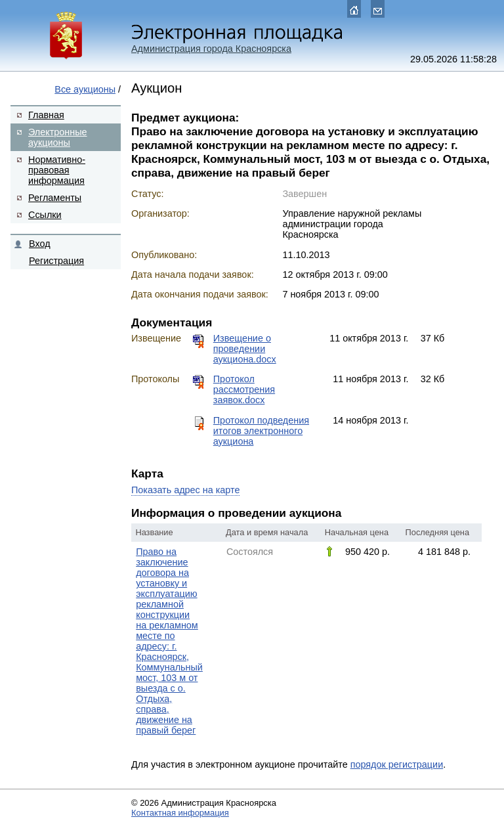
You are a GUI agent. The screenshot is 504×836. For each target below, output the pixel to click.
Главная (46, 115)
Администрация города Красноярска (211, 49)
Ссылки (45, 215)
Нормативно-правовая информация (57, 170)
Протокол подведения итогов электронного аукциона (261, 431)
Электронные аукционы (58, 137)
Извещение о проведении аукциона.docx (245, 349)
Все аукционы (85, 89)
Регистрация (56, 261)
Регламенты (55, 198)
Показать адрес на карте (185, 490)
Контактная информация (180, 813)
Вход (40, 244)
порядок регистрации (397, 764)
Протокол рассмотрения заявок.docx (244, 389)
